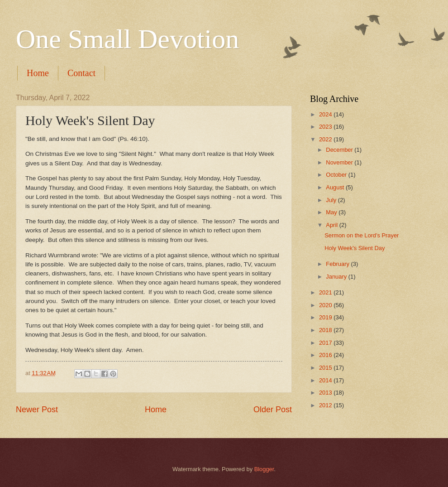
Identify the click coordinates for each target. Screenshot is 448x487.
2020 (326, 305)
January (337, 277)
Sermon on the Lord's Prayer (362, 235)
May (332, 212)
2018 (326, 330)
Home (38, 73)
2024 (326, 114)
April (332, 225)
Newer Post (37, 410)
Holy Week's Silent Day (355, 248)
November (340, 162)
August (336, 187)
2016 (326, 355)
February (338, 264)
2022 (326, 139)
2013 (326, 393)
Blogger (264, 469)
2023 (326, 127)
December (340, 150)
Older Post (273, 410)
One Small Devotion (127, 39)
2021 (326, 292)
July (332, 200)
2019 (326, 317)
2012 (326, 405)
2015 (326, 368)
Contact (81, 73)
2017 (326, 343)
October (337, 175)
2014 (326, 380)
